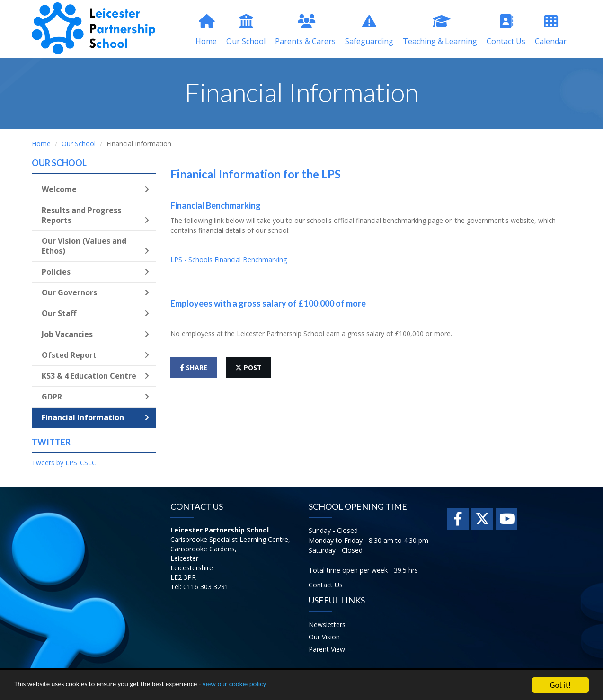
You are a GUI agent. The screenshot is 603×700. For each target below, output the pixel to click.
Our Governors (95, 292)
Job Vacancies (95, 334)
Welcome (95, 189)
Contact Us (506, 30)
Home (206, 30)
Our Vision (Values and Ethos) (95, 246)
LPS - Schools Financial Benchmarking (229, 260)
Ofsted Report (95, 355)
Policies (95, 272)
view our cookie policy (265, 686)
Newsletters (327, 625)
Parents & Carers (305, 30)
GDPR (95, 397)
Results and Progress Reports (95, 215)
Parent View (327, 649)
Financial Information (95, 417)
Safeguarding (369, 30)
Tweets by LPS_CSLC (64, 463)
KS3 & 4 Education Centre (95, 376)
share (194, 368)
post (248, 368)
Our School (246, 30)
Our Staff (95, 313)
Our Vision (324, 637)
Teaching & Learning (440, 30)
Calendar (551, 30)
